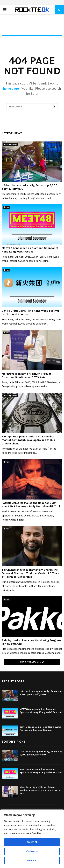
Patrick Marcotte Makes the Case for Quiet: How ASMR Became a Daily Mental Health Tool (31, 505)
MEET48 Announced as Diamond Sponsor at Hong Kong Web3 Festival (30, 250)
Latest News (12, 133)
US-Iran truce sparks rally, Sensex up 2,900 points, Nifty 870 (41, 693)
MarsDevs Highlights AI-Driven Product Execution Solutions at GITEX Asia (26, 375)
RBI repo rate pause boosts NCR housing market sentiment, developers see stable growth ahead (28, 440)
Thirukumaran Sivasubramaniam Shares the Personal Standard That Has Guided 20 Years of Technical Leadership (31, 573)
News (6, 207)
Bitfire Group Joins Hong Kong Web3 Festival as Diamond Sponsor (40, 728)
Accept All (32, 842)
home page (11, 89)
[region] (32, 839)
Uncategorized (11, 145)
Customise (32, 851)
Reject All (32, 861)
